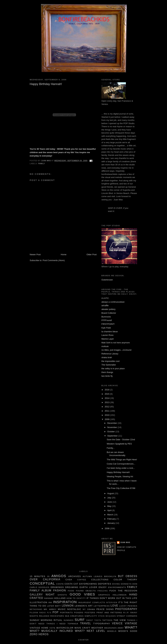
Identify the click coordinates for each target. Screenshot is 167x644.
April (110, 510)
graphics (104, 595)
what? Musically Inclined (51, 631)
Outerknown (107, 280)
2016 (107, 390)
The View (120, 620)
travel (86, 623)
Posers (79, 612)
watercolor (65, 628)
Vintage (131, 623)
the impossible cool (110, 361)
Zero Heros (39, 634)
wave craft (82, 628)
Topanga (73, 624)
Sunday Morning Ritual (46, 620)
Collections (100, 580)
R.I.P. (126, 612)
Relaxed (44, 616)
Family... (111, 448)
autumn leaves (93, 576)
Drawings (57, 587)
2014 (107, 398)
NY (84, 609)
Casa (69, 580)
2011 (107, 411)
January (111, 523)
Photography (126, 609)
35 (48, 576)
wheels (112, 631)
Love (114, 606)
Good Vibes (82, 594)
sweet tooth (94, 620)
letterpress (102, 606)
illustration (38, 602)
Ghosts (62, 595)
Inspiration (65, 602)
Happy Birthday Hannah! (118, 472)
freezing (103, 591)
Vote (52, 628)
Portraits (66, 612)
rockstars (57, 616)
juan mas (125, 542)
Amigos (59, 576)
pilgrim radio (38, 613)
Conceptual (42, 583)
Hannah (49, 598)
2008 (107, 528)
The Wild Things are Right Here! (122, 460)
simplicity (91, 616)
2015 (107, 394)
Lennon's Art (84, 606)
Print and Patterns (109, 612)
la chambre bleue (110, 332)
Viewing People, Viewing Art (120, 476)
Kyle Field (106, 328)
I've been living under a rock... (121, 468)
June (110, 502)
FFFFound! (107, 320)
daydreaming (88, 584)
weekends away (114, 628)
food (71, 591)
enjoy (103, 587)
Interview (112, 603)
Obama (91, 609)
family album (41, 590)
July (110, 498)
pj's (49, 613)
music (62, 609)
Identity (81, 598)
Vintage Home (39, 628)
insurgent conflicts (92, 602)
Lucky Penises (128, 606)
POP (56, 612)
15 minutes (38, 576)
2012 (107, 407)
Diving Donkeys (122, 584)
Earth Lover (88, 587)
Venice (117, 623)
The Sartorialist (109, 365)
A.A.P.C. (105, 298)
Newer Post (35, 254)
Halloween (120, 595)
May (110, 506)
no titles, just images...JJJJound (116, 350)
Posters (90, 612)
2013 (107, 402)
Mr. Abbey (50, 609)
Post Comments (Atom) (54, 260)
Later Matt (54, 606)
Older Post (92, 254)
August (111, 493)
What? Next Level (90, 631)
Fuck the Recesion (123, 591)
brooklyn (110, 576)
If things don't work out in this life (112, 598)
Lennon (68, 606)
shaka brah (107, 357)
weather (97, 628)
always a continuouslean (113, 302)
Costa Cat (71, 584)
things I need (56, 624)
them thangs (107, 372)
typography (102, 624)
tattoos (107, 620)
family (42, 164)
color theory (125, 580)
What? (131, 627)
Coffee (82, 580)
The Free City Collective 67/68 (121, 488)
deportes (105, 584)
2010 (107, 415)
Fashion (60, 590)
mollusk (105, 346)
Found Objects (86, 591)
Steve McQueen (107, 616)
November (113, 427)
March (111, 515)
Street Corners (127, 616)
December (113, 423)
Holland (60, 598)
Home (64, 254)
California (52, 579)
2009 (107, 419)
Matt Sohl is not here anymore (116, 343)
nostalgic (74, 609)
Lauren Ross (107, 335)
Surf (80, 620)
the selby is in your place (113, 369)
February (112, 519)
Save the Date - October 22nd (121, 440)
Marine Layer (108, 339)
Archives (75, 576)
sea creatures (74, 616)
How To (71, 598)
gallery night (42, 595)
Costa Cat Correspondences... (121, 464)
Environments (117, 587)
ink (50, 602)
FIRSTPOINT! (108, 324)
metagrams (36, 609)
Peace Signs (105, 609)
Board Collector (109, 313)
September (113, 436)
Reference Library (110, 354)
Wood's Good (128, 631)
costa (60, 584)
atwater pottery (108, 309)
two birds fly (107, 376)
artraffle (105, 305)
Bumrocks (106, 317)
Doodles (44, 587)
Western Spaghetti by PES (119, 444)
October (111, 432)
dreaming (72, 587)
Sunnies (69, 620)
